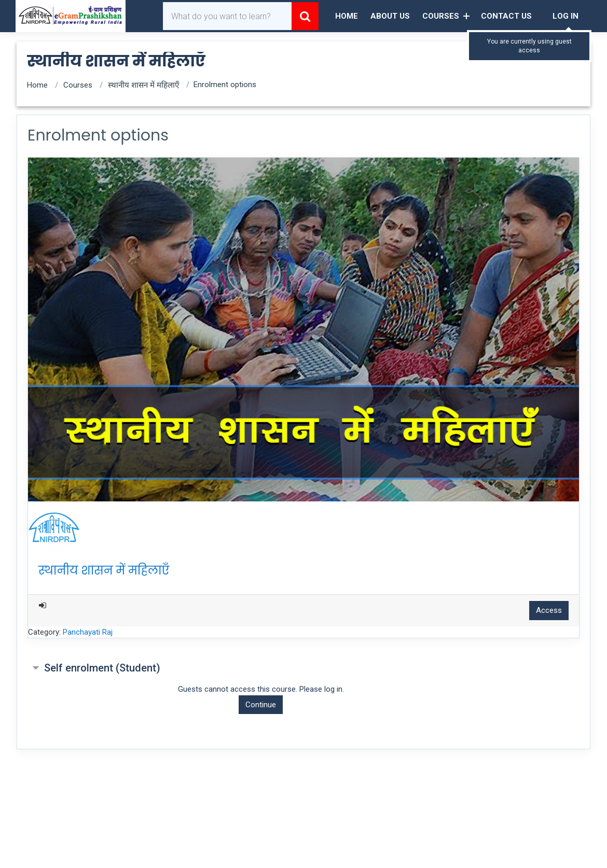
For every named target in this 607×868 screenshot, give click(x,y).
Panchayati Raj (88, 632)
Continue (261, 705)
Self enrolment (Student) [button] (102, 668)
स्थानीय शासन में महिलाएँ (143, 85)
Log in (565, 16)
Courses (441, 16)
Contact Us (506, 16)
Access (549, 610)
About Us (390, 16)
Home (347, 16)
